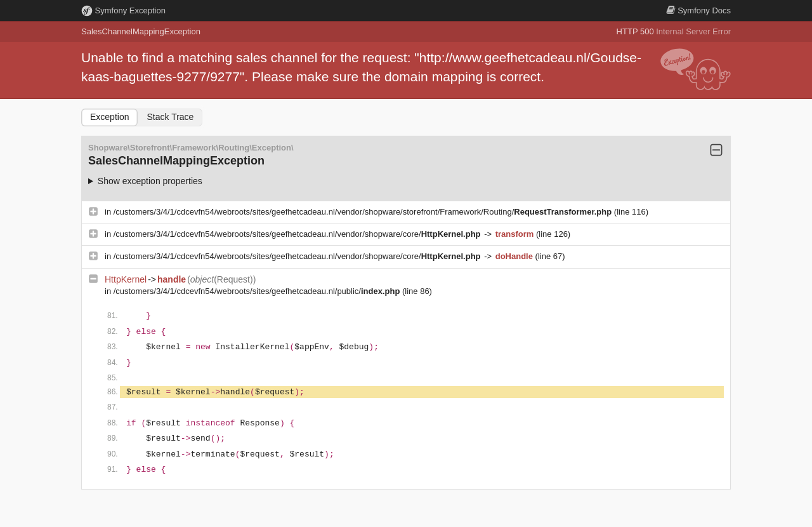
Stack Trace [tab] (170, 117)
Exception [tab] (109, 117)
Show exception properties (150, 181)
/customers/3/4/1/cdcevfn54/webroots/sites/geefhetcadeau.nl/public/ (258, 291)
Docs (698, 10)
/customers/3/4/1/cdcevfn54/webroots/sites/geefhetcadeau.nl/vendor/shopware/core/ (298, 234)
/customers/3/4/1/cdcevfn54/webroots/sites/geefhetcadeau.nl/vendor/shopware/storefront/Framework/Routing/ (364, 212)
